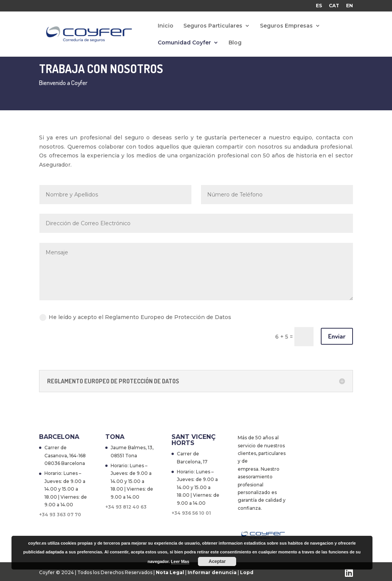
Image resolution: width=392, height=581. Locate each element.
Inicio (166, 26)
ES (319, 6)
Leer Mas (180, 561)
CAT (334, 6)
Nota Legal (171, 572)
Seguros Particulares (213, 26)
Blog (235, 43)
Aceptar (217, 561)
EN (350, 6)
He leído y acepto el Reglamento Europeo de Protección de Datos (135, 317)
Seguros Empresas (286, 26)
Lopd (247, 572)
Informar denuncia (212, 572)
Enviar (337, 336)
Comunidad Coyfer (184, 43)
